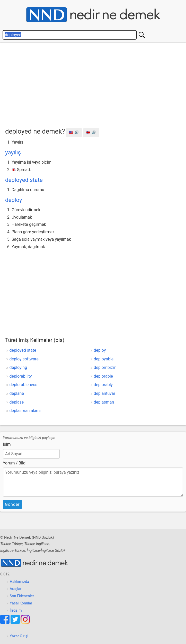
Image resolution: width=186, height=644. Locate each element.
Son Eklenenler (22, 596)
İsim (7, 444)
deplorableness (24, 385)
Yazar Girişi (19, 636)
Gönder (12, 504)
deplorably (103, 385)
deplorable (103, 376)
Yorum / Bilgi (15, 463)
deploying (18, 367)
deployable (104, 359)
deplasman (104, 402)
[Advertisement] (96, 84)
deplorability (21, 376)
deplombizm (105, 367)
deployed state (24, 180)
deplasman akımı (25, 411)
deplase (17, 402)
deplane (17, 393)
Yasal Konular (21, 603)
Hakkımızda (19, 582)
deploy (14, 200)
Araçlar (16, 589)
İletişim (16, 610)
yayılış (13, 152)
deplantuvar (104, 393)
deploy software (24, 359)
